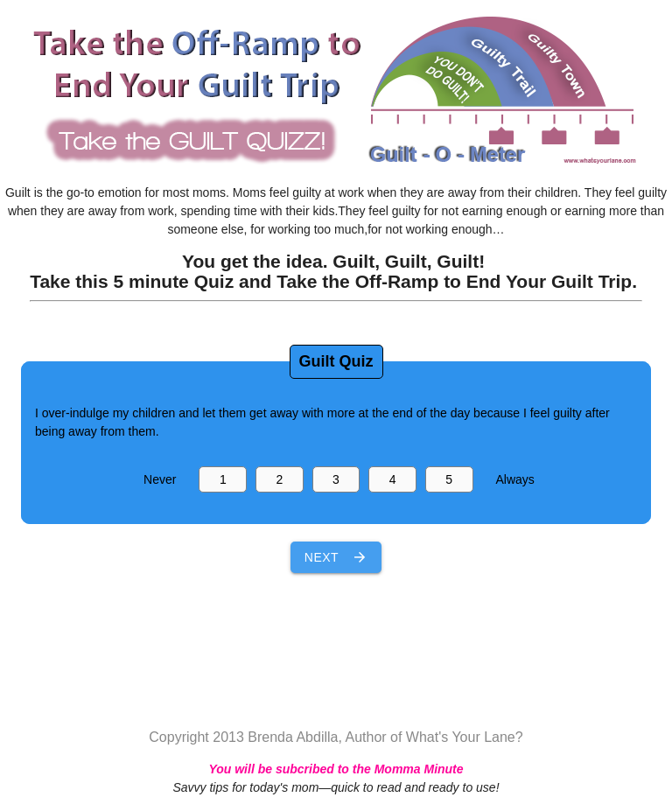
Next (336, 557)
